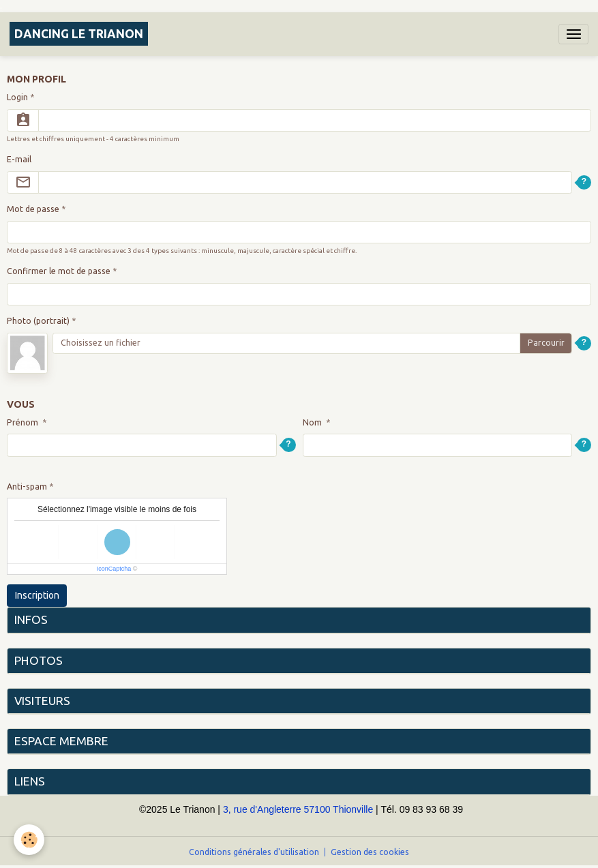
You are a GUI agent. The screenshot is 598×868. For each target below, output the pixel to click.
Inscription (37, 595)
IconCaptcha (114, 569)
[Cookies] (29, 840)
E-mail (19, 159)
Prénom (24, 422)
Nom (313, 422)
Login (17, 97)
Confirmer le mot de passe (59, 271)
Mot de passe (33, 209)
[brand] (79, 34)
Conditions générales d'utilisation (254, 852)
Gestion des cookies (370, 852)
